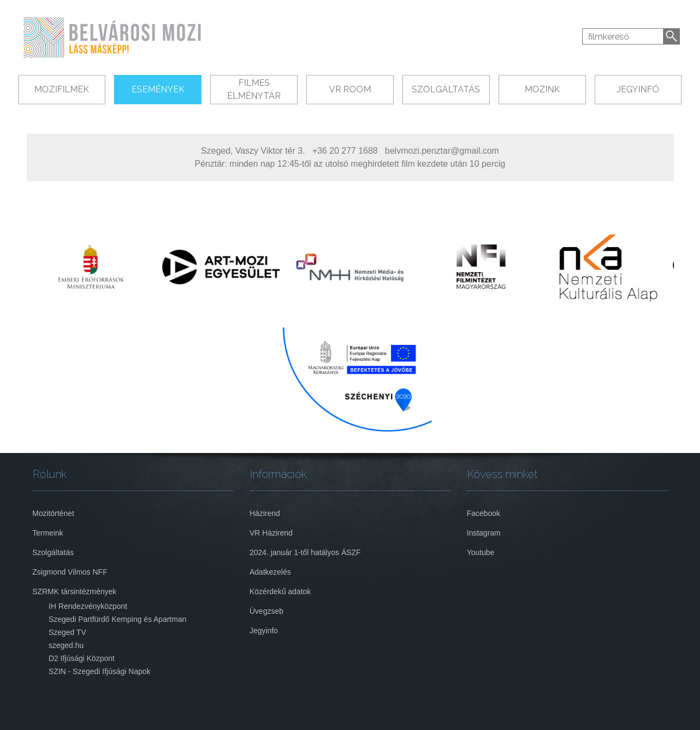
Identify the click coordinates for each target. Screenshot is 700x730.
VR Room (350, 89)
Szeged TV (68, 632)
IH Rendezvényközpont (88, 606)
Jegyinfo (264, 631)
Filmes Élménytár (254, 89)
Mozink (542, 89)
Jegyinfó (638, 89)
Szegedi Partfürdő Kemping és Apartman (118, 619)
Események (158, 89)
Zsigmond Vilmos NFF (70, 572)
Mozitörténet (53, 513)
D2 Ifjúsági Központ (82, 658)
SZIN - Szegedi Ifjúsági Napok (100, 671)
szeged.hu (67, 645)
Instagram (484, 533)
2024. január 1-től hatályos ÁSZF (305, 552)
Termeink (48, 533)
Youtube (481, 552)
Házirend (265, 513)
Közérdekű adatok (280, 591)
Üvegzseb (267, 611)
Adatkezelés (270, 572)
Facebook (484, 513)
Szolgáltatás (446, 89)
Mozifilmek (62, 89)
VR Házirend (271, 533)
